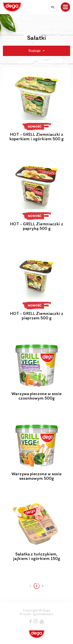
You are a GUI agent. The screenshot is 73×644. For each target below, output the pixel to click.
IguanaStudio (43, 614)
